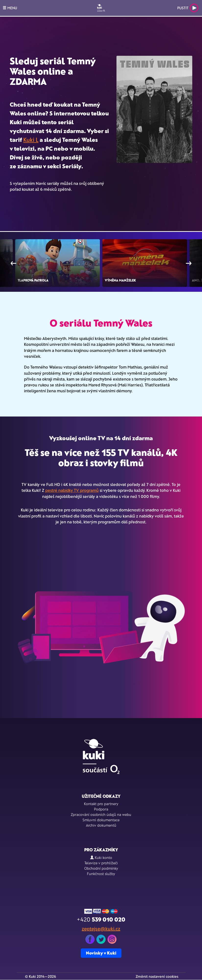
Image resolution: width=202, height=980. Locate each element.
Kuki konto (101, 857)
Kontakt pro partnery (101, 804)
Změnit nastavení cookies (157, 976)
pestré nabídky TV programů (72, 490)
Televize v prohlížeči (101, 863)
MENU (10, 8)
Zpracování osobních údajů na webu (101, 814)
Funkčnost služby (101, 874)
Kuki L (31, 140)
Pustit (188, 8)
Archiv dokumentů (101, 825)
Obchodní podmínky (101, 868)
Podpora (101, 809)
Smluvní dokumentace (101, 820)
